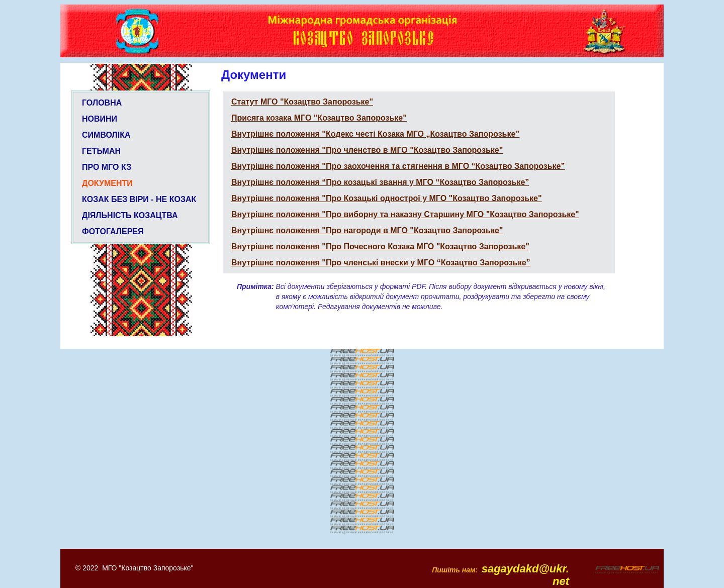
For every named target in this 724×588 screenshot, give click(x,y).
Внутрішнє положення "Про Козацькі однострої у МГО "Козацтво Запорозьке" (387, 198)
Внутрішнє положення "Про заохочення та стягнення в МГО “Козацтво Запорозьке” (398, 166)
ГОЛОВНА (102, 103)
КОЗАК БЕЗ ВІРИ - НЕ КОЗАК (139, 199)
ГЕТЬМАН (101, 151)
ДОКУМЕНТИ (107, 183)
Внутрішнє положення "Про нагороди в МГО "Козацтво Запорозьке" (367, 230)
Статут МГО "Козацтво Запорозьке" (302, 102)
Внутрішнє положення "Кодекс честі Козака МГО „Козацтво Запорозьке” (375, 134)
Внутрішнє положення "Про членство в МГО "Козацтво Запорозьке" (367, 150)
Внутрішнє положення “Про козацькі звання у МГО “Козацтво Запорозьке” (380, 182)
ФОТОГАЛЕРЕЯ (113, 231)
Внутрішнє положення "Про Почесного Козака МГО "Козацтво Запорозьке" (380, 247)
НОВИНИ (100, 119)
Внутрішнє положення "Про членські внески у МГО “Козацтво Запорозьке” (381, 263)
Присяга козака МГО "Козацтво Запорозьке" (319, 118)
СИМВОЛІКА (106, 135)
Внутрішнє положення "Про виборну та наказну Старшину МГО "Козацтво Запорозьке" (405, 214)
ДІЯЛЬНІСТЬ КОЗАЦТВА (130, 215)
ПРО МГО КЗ (107, 167)
